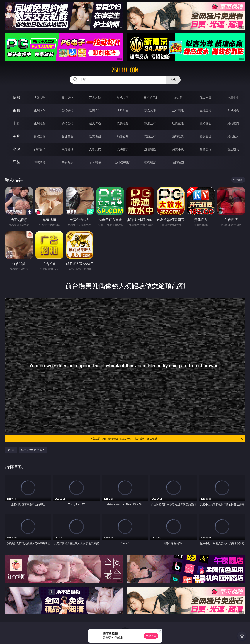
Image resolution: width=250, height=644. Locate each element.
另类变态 (233, 123)
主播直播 (205, 110)
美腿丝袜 (150, 136)
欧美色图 (95, 136)
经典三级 (178, 123)
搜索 (173, 80)
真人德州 (67, 97)
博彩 (16, 97)
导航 (16, 162)
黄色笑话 (205, 149)
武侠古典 (123, 149)
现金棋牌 (205, 97)
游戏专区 (123, 97)
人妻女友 (95, 149)
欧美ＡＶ (95, 110)
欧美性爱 (123, 123)
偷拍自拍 (67, 123)
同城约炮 (40, 162)
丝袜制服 (178, 110)
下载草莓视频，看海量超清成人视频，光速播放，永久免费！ (167, 439)
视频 (16, 110)
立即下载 (151, 636)
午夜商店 (67, 162)
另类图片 (233, 136)
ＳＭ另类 (233, 110)
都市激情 (40, 149)
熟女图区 (205, 136)
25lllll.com (125, 70)
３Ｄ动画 (123, 110)
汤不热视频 (123, 162)
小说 (16, 149)
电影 (16, 123)
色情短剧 (178, 162)
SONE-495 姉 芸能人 (33, 450)
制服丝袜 (150, 123)
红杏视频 (150, 162)
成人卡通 (95, 123)
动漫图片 (123, 136)
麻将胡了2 (150, 97)
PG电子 (40, 97)
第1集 (11, 450)
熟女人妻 (150, 110)
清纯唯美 (178, 136)
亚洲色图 (67, 136)
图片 (16, 136)
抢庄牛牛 (233, 97)
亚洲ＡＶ (40, 110)
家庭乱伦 (67, 149)
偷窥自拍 (40, 136)
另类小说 (178, 149)
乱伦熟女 (205, 123)
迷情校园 (150, 149)
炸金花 (178, 97)
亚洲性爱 (40, 123)
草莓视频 (95, 162)
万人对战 (95, 97)
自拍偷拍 (67, 110)
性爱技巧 (233, 149)
